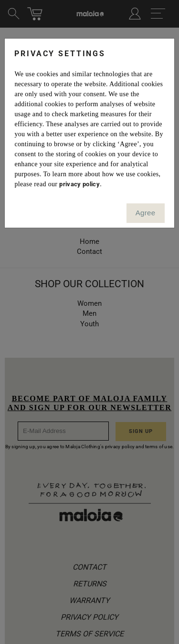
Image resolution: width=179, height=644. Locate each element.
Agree (146, 213)
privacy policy (79, 184)
